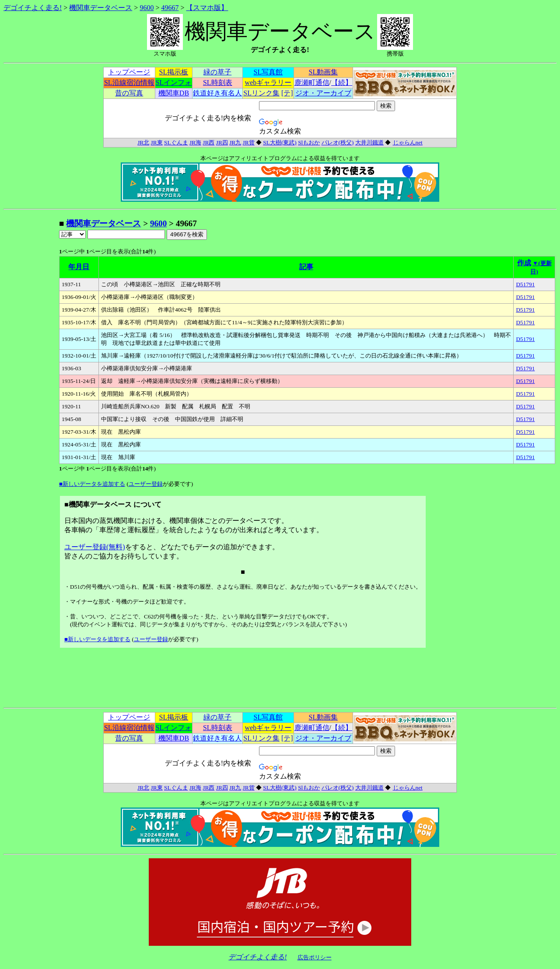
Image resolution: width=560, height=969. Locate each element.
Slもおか (309, 142)
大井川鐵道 (369, 142)
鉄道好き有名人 (217, 93)
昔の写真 (129, 93)
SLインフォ (174, 83)
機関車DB (174, 93)
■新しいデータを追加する (92, 484)
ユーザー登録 (146, 484)
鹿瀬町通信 (312, 83)
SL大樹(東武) (280, 142)
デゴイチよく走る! (33, 8)
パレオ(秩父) (338, 142)
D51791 (525, 284)
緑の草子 (217, 72)
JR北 (143, 142)
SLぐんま (176, 142)
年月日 (79, 267)
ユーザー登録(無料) (95, 547)
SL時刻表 (218, 83)
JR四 (222, 142)
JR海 (195, 142)
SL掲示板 (174, 72)
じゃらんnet (408, 142)
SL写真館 (268, 72)
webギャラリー (268, 83)
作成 (524, 263)
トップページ (129, 72)
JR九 (235, 142)
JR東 (157, 142)
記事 (306, 267)
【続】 (342, 83)
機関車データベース (101, 8)
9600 (147, 8)
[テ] (287, 93)
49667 (170, 8)
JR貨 (249, 142)
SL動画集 (324, 72)
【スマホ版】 (207, 8)
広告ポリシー (315, 957)
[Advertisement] (31, 349)
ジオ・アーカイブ (323, 93)
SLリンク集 (261, 93)
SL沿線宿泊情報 (129, 83)
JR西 (208, 142)
